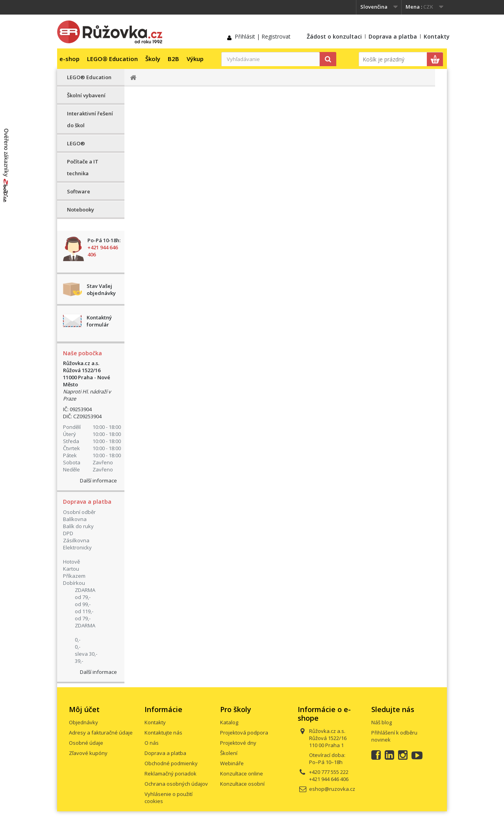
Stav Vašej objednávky (101, 289)
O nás (152, 743)
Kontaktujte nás (163, 733)
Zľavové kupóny (88, 753)
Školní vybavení (86, 95)
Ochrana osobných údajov (176, 784)
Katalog (229, 722)
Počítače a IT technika (83, 167)
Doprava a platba (393, 36)
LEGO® (76, 143)
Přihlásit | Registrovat (263, 36)
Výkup (195, 59)
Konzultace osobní (242, 784)
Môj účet (84, 709)
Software (79, 191)
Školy (153, 59)
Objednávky (83, 722)
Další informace (98, 480)
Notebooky (81, 210)
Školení (229, 753)
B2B (173, 59)
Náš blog (382, 722)
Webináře (232, 763)
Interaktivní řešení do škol (90, 119)
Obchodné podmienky (171, 763)
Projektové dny (238, 743)
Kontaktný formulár (99, 321)
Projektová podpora (244, 733)
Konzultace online (242, 773)
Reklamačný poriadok (170, 773)
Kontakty (437, 36)
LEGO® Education (112, 59)
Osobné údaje (86, 743)
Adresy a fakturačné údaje (101, 733)
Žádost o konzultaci (334, 36)
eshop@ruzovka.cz (332, 789)
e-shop (69, 59)
